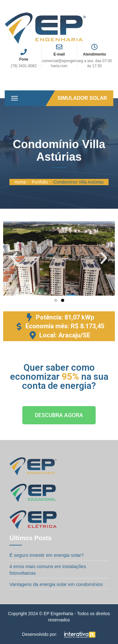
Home (20, 182)
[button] (14, 258)
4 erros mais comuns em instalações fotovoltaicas (48, 570)
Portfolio (40, 182)
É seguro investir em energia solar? (47, 555)
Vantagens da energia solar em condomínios (56, 584)
